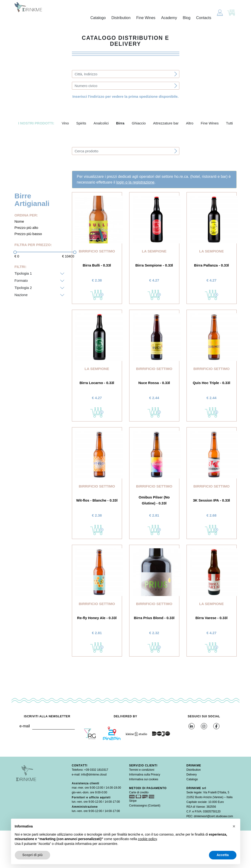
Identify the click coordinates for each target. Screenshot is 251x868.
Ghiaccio (139, 123)
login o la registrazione (135, 182)
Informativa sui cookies (144, 779)
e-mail (25, 726)
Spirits (81, 123)
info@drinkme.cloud (94, 775)
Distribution (121, 18)
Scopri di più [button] (33, 855)
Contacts (204, 18)
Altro (190, 123)
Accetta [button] (223, 855)
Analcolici (101, 123)
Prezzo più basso (28, 234)
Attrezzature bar (166, 123)
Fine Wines (146, 18)
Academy (169, 18)
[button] (234, 826)
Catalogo (98, 18)
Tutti (229, 123)
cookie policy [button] (147, 839)
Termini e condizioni (142, 770)
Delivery (192, 775)
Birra (120, 123)
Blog (187, 18)
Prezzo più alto (26, 228)
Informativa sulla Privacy (145, 775)
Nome (19, 221)
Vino (65, 123)
